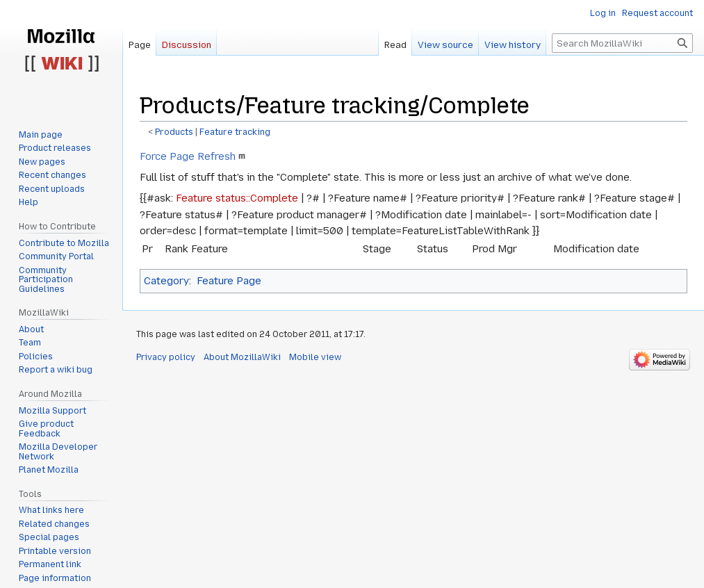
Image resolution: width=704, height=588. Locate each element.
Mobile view (315, 357)
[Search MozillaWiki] (622, 43)
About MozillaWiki (242, 357)
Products (174, 132)
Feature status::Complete (237, 198)
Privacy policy (166, 357)
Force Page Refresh (188, 156)
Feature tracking (235, 132)
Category (166, 281)
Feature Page (229, 281)
